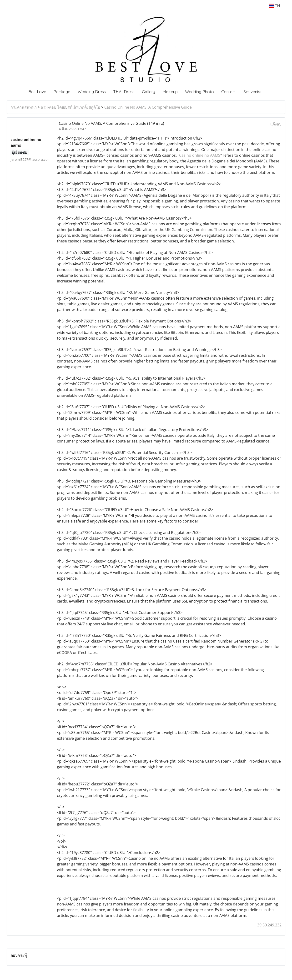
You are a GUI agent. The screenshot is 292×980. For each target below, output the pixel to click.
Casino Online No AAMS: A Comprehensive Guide (148, 107)
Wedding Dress (92, 92)
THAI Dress (124, 92)
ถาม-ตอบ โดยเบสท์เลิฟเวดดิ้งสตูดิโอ (70, 107)
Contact (229, 92)
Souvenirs (252, 92)
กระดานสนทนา (24, 107)
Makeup (170, 92)
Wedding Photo (199, 92)
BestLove (37, 92)
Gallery (149, 92)
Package (62, 92)
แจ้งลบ (276, 124)
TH (274, 6)
